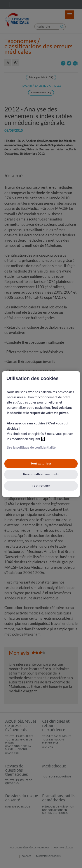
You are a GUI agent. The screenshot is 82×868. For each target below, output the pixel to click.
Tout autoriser (41, 463)
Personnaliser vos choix (41, 474)
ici (43, 439)
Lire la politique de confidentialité (31, 447)
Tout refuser (41, 486)
